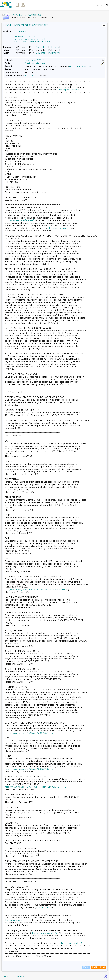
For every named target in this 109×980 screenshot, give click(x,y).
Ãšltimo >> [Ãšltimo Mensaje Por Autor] (54, 53)
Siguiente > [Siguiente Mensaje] (41, 47)
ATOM (86, 967)
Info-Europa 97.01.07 (35, 60)
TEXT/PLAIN (31, 76)
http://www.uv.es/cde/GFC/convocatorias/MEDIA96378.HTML (35, 787)
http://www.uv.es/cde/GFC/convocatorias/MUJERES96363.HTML (36, 590)
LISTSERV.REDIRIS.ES (13, 976)
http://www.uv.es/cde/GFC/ (44, 933)
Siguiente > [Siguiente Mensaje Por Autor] (41, 53)
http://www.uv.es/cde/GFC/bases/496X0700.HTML (30, 733)
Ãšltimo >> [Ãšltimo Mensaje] (54, 47)
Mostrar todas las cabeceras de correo (32, 42)
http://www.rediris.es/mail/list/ (19, 220)
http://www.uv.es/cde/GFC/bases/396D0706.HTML (30, 769)
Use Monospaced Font (25, 37)
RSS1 (94, 967)
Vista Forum (20, 31)
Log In (99, 5)
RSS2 (102, 967)
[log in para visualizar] (35, 63)
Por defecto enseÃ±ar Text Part (29, 39)
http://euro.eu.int (44, 907)
